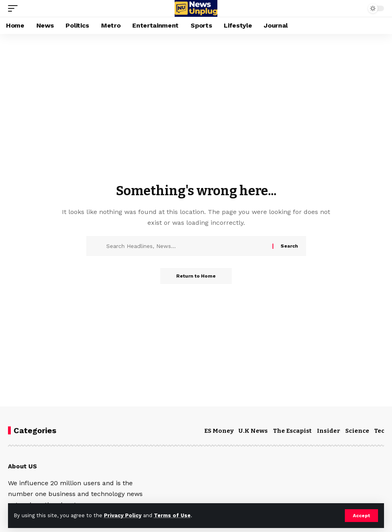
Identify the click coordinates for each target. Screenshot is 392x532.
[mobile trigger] (15, 8)
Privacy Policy (123, 515)
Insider (328, 431)
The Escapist (292, 431)
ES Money (219, 431)
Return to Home (196, 276)
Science (357, 431)
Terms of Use (172, 515)
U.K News (253, 431)
